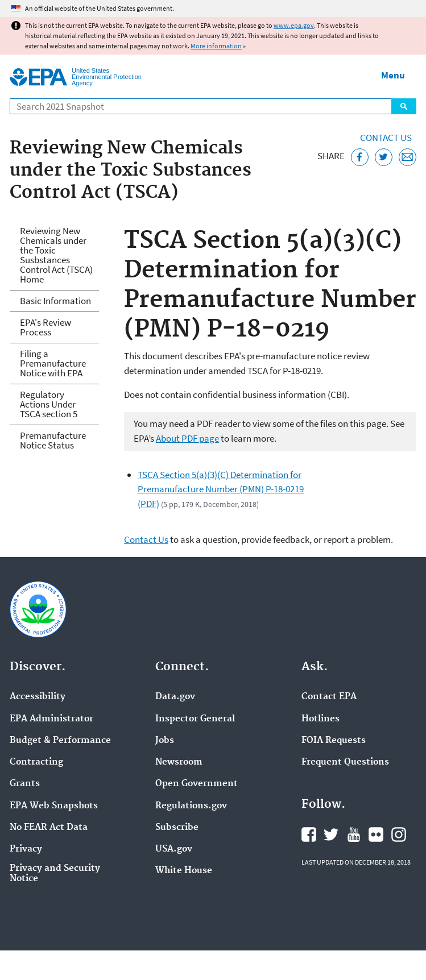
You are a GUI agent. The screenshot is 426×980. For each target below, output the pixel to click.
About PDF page (187, 438)
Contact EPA (329, 697)
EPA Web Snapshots (54, 806)
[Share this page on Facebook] (360, 157)
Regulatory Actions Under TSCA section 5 (49, 404)
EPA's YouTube (354, 834)
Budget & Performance (60, 741)
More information (216, 46)
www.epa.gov (294, 25)
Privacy (26, 849)
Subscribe (177, 828)
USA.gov (174, 849)
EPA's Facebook (309, 834)
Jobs (165, 741)
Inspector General (195, 719)
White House (184, 871)
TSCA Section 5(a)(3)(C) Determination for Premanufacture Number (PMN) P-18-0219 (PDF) (221, 489)
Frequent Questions (345, 762)
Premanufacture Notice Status (53, 440)
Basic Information (55, 301)
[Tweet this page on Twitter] (384, 157)
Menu (393, 75)
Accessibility (38, 697)
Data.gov (175, 697)
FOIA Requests (334, 741)
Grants (25, 784)
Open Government (197, 784)
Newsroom (179, 762)
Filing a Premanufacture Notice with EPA (53, 363)
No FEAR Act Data (49, 828)
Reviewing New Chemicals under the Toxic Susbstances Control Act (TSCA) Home (56, 255)
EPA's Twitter (331, 834)
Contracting (36, 762)
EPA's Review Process (46, 327)
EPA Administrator (51, 719)
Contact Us (386, 138)
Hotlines (320, 719)
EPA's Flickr (376, 834)
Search (404, 106)
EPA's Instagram (399, 834)
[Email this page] (408, 157)
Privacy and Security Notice (55, 874)
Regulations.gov (191, 806)
